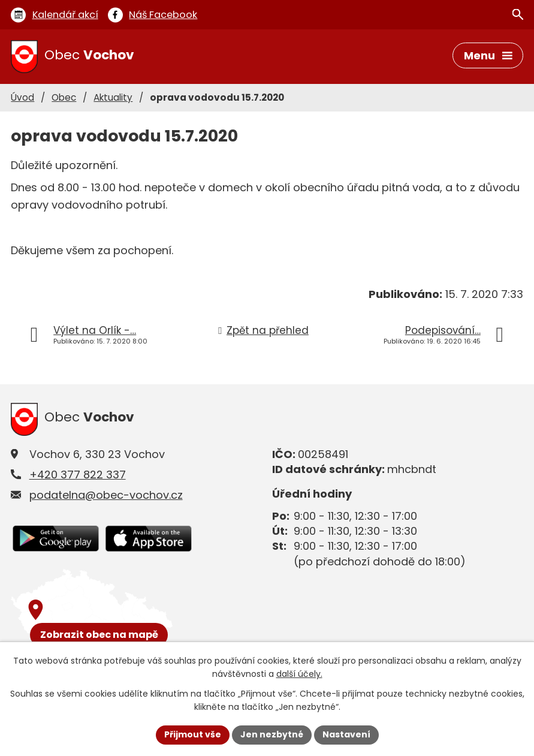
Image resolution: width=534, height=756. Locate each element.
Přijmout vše (193, 734)
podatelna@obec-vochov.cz (106, 495)
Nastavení (346, 734)
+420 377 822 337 (78, 475)
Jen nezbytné (272, 734)
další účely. (299, 674)
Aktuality (113, 97)
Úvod (22, 97)
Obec (64, 97)
